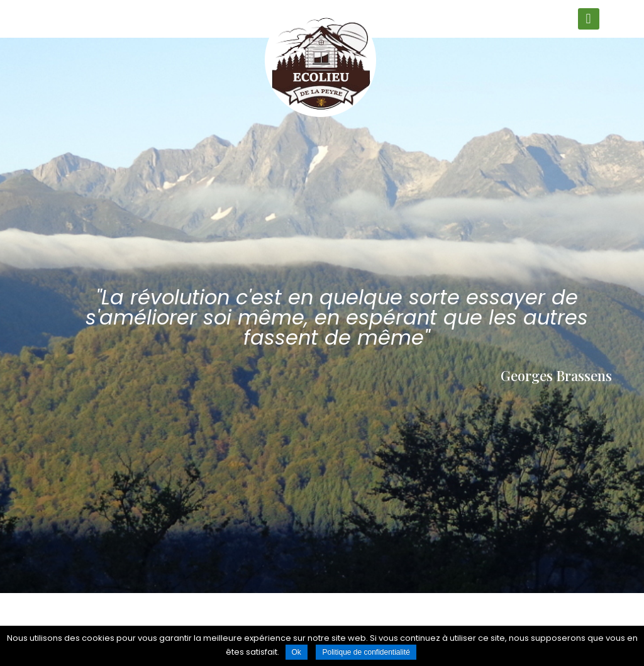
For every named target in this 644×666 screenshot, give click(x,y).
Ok (297, 652)
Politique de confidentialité (366, 652)
